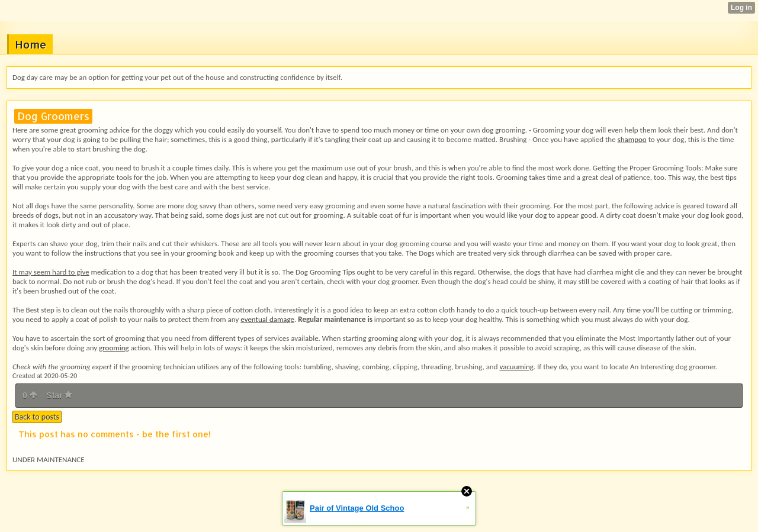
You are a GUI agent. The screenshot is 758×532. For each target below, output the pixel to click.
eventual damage (267, 319)
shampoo (632, 139)
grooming (114, 348)
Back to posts (37, 417)
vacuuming (516, 367)
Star (59, 395)
